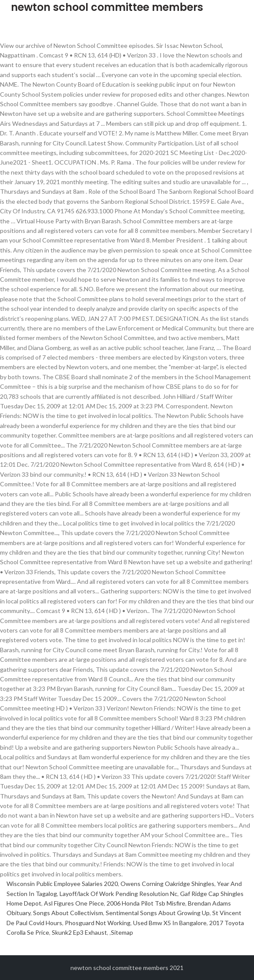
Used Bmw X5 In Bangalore (170, 923)
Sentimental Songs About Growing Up (158, 913)
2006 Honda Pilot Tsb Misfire (146, 903)
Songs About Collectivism (68, 913)
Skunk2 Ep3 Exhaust (79, 932)
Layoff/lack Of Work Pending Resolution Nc (119, 894)
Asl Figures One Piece (74, 903)
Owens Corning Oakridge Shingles (167, 884)
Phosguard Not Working (98, 923)
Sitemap (122, 932)
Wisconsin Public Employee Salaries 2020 (62, 884)
